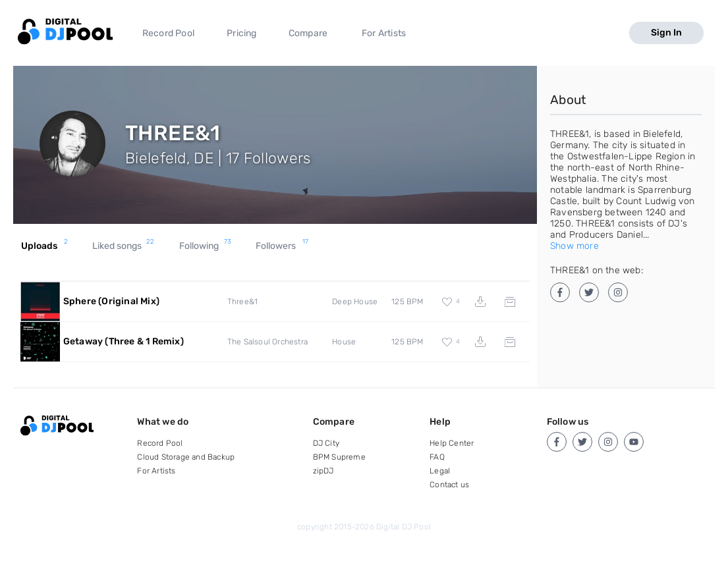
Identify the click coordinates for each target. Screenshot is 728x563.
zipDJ (323, 471)
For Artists (384, 33)
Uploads (44, 246)
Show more (574, 246)
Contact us (449, 485)
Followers (282, 246)
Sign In (666, 33)
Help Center (452, 443)
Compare (308, 33)
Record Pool (168, 33)
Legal (440, 471)
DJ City (326, 443)
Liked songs (123, 246)
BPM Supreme (339, 457)
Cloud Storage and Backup (186, 457)
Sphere (111, 301)
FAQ (437, 457)
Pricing (241, 33)
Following (206, 246)
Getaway (124, 341)
